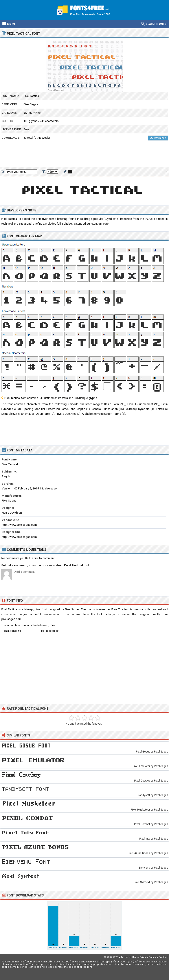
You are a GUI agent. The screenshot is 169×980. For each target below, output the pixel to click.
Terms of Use (129, 957)
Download (158, 138)
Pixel (38, 113)
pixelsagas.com (11, 619)
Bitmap (28, 113)
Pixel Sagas (31, 104)
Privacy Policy (148, 957)
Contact (163, 957)
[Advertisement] (84, 155)
